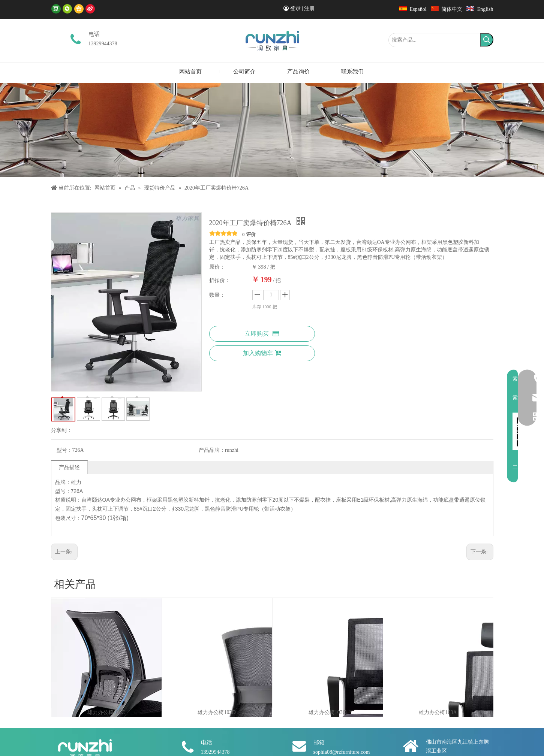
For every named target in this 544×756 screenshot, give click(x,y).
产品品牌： (212, 450)
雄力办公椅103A (438, 712)
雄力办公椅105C (106, 712)
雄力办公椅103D (217, 712)
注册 (309, 8)
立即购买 (262, 334)
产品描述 (69, 467)
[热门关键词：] (487, 40)
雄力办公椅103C (327, 712)
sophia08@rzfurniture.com (342, 752)
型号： (64, 450)
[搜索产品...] (435, 40)
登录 (295, 8)
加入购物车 (262, 353)
